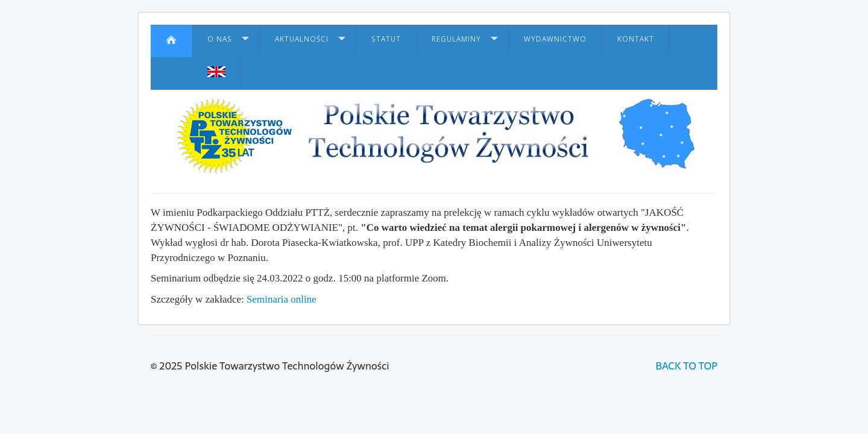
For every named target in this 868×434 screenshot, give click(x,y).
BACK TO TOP (687, 366)
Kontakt (636, 39)
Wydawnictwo (555, 39)
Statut (386, 39)
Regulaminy (456, 39)
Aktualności (302, 39)
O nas (220, 39)
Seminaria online (281, 299)
